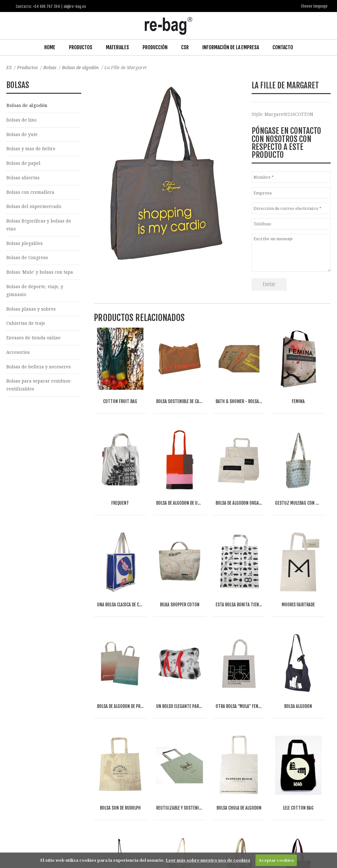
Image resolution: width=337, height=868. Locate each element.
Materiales (117, 47)
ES (9, 67)
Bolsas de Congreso (28, 259)
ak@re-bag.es (149, 843)
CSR (185, 47)
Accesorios (18, 354)
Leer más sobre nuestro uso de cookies (208, 860)
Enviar (269, 284)
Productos (81, 47)
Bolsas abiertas (23, 178)
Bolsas (51, 67)
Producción (155, 47)
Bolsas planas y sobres (31, 310)
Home (50, 47)
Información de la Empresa (231, 47)
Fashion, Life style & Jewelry (57, 779)
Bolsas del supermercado (34, 207)
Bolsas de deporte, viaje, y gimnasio (35, 292)
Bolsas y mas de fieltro (31, 149)
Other (82, 786)
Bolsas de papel (23, 163)
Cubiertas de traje (26, 325)
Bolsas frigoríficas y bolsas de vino (39, 226)
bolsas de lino (22, 120)
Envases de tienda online (34, 340)
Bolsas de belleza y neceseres (39, 369)
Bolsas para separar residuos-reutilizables (39, 387)
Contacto (283, 47)
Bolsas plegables (25, 244)
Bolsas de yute (22, 134)
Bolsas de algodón (82, 67)
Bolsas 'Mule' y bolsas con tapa (40, 273)
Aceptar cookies (276, 860)
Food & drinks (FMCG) (114, 779)
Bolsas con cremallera (31, 193)
